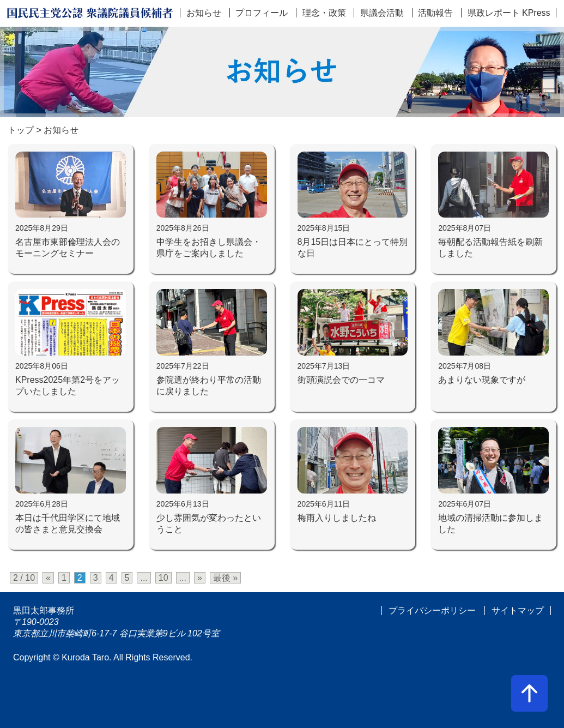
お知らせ (204, 13)
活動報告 (435, 13)
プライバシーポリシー (432, 610)
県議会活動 (382, 13)
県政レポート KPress (509, 13)
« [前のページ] (48, 578)
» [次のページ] (200, 578)
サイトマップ (518, 610)
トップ (21, 130)
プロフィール (262, 13)
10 (163, 578)
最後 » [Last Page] (225, 578)
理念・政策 (324, 13)
